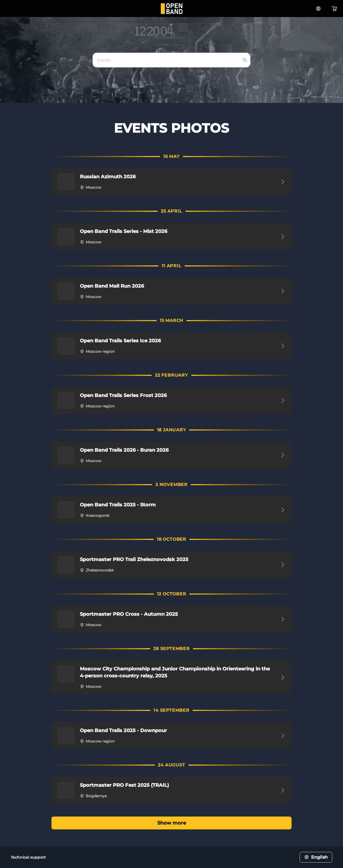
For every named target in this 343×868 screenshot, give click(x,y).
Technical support (28, 857)
